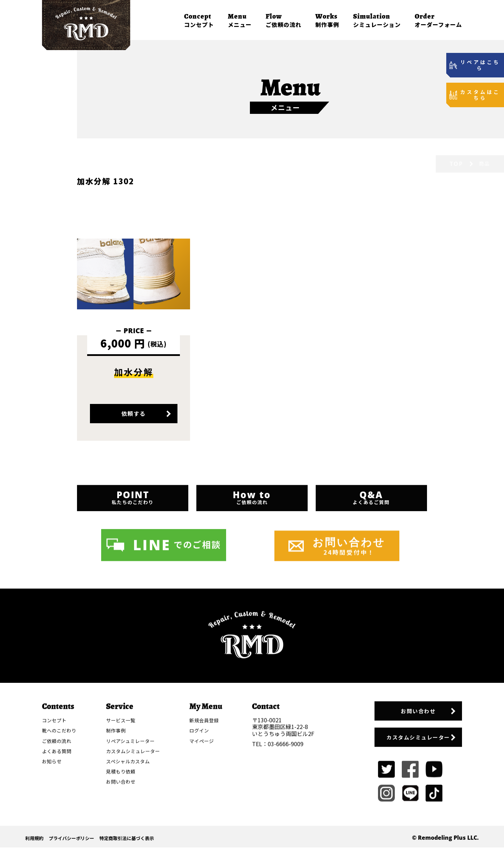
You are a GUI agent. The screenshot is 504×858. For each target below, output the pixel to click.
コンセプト (199, 20)
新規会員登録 (207, 817)
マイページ (205, 838)
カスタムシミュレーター (409, 837)
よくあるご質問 (373, 518)
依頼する (134, 421)
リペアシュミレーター (132, 838)
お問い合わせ (409, 809)
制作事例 (327, 20)
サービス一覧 (122, 817)
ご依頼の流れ (283, 20)
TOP (456, 148)
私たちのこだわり (131, 518)
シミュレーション (377, 20)
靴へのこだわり (60, 827)
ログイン (202, 827)
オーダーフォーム (438, 20)
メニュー (240, 20)
